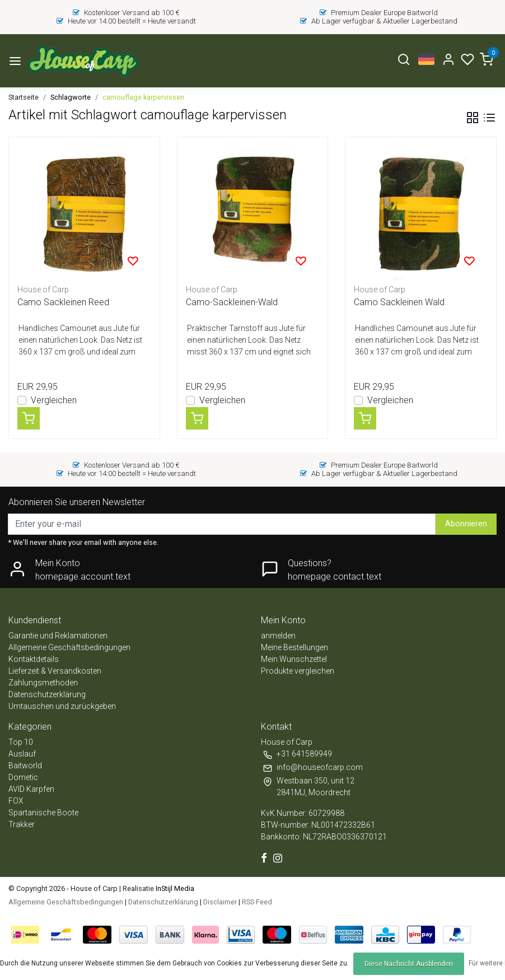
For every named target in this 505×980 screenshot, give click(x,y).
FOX (16, 801)
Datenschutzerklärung (47, 694)
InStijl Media (174, 888)
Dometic (23, 777)
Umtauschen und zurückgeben (62, 706)
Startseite (24, 97)
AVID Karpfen (31, 789)
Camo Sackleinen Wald (399, 302)
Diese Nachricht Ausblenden (409, 964)
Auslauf (22, 754)
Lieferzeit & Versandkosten (55, 671)
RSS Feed (257, 902)
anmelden (278, 636)
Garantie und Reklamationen (58, 636)
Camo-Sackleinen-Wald (232, 302)
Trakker (22, 824)
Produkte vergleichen (298, 671)
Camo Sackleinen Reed (63, 302)
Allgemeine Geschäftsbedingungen (69, 647)
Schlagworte (71, 97)
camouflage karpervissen (143, 97)
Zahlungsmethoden (43, 683)
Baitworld (25, 766)
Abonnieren (466, 524)
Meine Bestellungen (294, 647)
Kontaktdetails (34, 659)
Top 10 (21, 742)
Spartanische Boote (43, 813)
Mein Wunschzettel (294, 659)
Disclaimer (220, 902)
